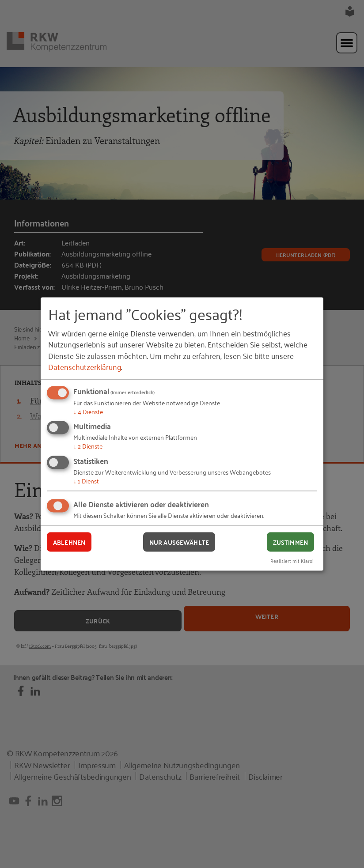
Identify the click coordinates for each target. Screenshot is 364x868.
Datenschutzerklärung (85, 366)
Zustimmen (290, 542)
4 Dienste (88, 411)
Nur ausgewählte (179, 542)
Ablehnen (69, 542)
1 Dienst (86, 480)
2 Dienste (88, 446)
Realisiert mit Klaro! (292, 560)
